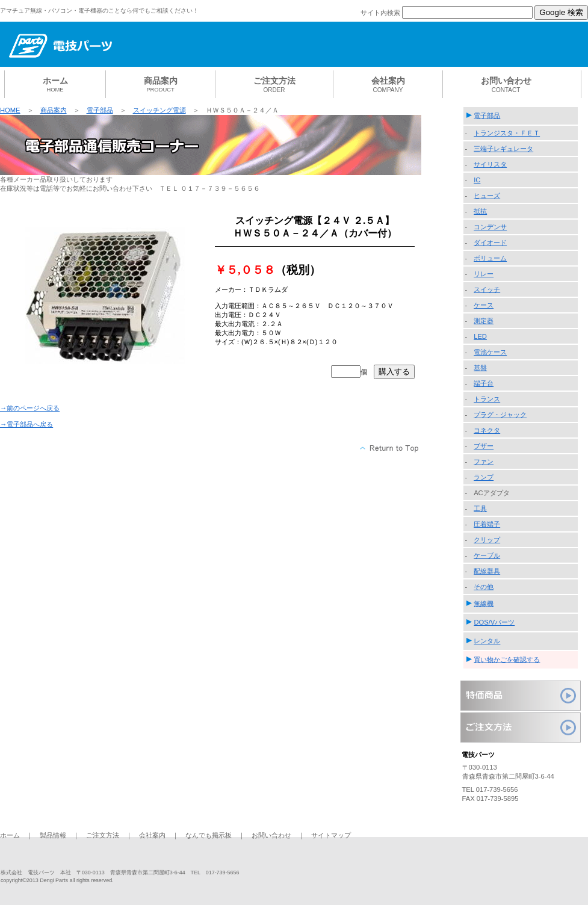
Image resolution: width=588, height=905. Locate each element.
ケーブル (487, 555)
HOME (10, 110)
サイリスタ (490, 164)
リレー (484, 274)
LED (480, 336)
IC (477, 180)
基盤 (480, 368)
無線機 (484, 604)
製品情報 (53, 835)
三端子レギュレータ (503, 149)
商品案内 (54, 110)
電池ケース (490, 352)
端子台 (484, 383)
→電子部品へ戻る (26, 424)
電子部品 (100, 110)
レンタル (487, 641)
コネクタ (487, 430)
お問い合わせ (271, 835)
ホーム (10, 835)
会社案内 (152, 835)
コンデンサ (490, 227)
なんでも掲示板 (209, 835)
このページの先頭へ (390, 448)
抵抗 (480, 211)
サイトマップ (331, 835)
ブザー (484, 446)
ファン (484, 462)
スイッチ (487, 289)
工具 (480, 508)
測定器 (484, 321)
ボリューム (490, 258)
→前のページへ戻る (30, 408)
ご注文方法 (521, 727)
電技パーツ (90, 47)
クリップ (487, 540)
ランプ (484, 477)
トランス (487, 399)
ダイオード (490, 242)
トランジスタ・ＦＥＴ (507, 133)
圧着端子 (487, 524)
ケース (484, 305)
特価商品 (521, 696)
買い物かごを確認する (507, 659)
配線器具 (487, 571)
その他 (484, 587)
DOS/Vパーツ (494, 622)
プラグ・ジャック (500, 415)
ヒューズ (487, 196)
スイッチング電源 (159, 110)
